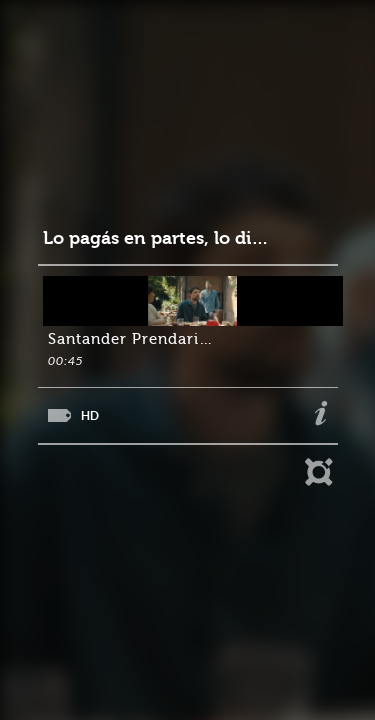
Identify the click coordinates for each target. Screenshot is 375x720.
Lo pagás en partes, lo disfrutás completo (159, 238)
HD (90, 415)
